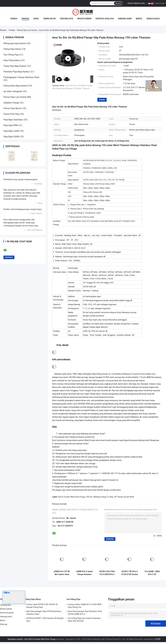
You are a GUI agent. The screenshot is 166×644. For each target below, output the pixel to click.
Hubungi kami (125, 19)
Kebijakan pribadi (15, 639)
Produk (25, 19)
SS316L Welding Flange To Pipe (100, 497)
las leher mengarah (13, 91)
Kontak (102, 100)
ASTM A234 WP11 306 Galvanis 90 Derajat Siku (45, 620)
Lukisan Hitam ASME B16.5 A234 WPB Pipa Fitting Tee (85, 606)
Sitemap (4, 624)
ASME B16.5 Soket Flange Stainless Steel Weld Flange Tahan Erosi (84, 573)
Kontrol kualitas (105, 19)
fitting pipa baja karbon (15, 43)
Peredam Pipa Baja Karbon (17, 72)
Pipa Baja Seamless (13, 120)
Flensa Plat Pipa (11, 114)
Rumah (14, 19)
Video (36, 19)
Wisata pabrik (84, 19)
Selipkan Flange (11, 103)
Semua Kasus (153, 19)
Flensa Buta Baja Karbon (15, 86)
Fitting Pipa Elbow (12, 49)
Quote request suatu (136, 3)
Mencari (118, 3)
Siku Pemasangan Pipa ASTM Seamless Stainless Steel (44, 613)
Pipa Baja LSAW (11, 131)
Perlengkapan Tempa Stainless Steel (21, 77)
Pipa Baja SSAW (11, 137)
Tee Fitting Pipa (11, 55)
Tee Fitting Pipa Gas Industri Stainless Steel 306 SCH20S (84, 620)
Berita (139, 19)
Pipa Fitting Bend (12, 60)
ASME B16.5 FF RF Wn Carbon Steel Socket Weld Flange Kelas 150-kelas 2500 (62, 573)
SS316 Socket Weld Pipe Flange (72, 497)
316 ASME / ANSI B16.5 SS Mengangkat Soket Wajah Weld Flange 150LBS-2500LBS (152, 573)
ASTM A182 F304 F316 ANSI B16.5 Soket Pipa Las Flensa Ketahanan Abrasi (107, 573)
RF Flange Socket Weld (124, 497)
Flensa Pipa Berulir (13, 108)
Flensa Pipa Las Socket (27, 30)
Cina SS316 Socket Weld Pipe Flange (40, 639)
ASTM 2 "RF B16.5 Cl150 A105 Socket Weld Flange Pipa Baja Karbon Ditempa (130, 573)
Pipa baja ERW (11, 125)
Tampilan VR (49, 19)
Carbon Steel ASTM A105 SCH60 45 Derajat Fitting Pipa (42, 606)
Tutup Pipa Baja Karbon (15, 66)
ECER (158, 639)
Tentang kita (66, 19)
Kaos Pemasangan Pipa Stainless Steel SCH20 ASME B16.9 (85, 613)
